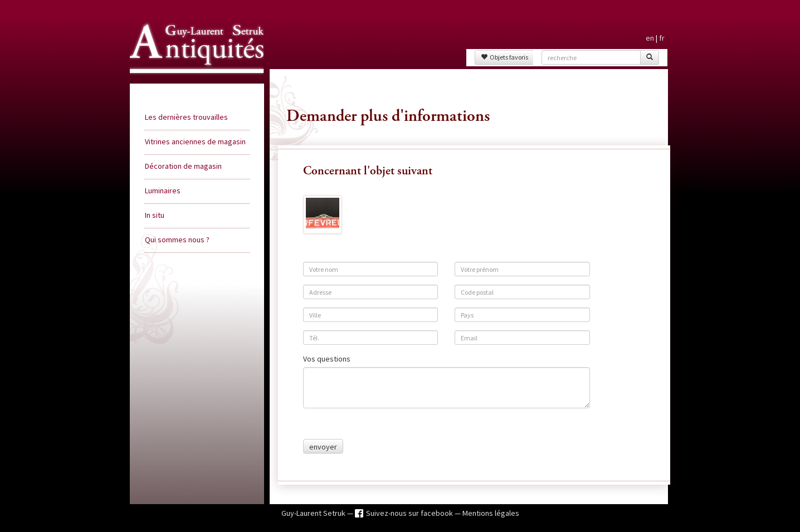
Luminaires (163, 191)
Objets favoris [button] (504, 57)
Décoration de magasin (183, 166)
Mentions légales (491, 513)
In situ (155, 215)
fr (662, 38)
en (650, 38)
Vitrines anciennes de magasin (195, 141)
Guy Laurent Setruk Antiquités (192, 83)
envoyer (323, 447)
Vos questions (327, 359)
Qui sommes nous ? (177, 240)
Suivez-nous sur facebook (410, 513)
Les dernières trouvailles (186, 117)
